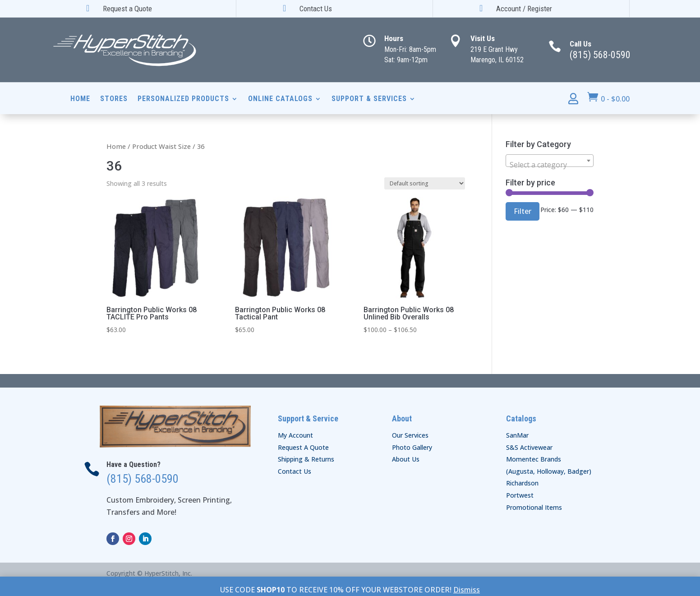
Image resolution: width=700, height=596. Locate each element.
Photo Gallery (412, 447)
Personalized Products (183, 99)
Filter (523, 211)
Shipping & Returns (306, 459)
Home (80, 99)
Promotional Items (534, 507)
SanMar (517, 435)
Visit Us (483, 38)
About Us (406, 459)
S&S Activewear (529, 447)
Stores (114, 99)
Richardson (522, 483)
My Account (295, 435)
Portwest (520, 495)
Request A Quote (303, 447)
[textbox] (550, 165)
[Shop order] (425, 183)
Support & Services (369, 99)
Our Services (410, 435)
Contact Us (295, 471)
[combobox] (550, 161)
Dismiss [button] (467, 590)
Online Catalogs (280, 99)
